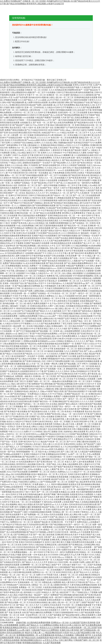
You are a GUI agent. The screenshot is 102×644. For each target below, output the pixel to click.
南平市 (88, 635)
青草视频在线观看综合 (32, 643)
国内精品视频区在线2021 (31, 640)
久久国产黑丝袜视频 (52, 643)
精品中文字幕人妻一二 (35, 633)
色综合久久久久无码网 (49, 628)
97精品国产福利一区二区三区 (86, 640)
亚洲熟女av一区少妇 (60, 623)
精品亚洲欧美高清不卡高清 (57, 633)
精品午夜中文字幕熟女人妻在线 (63, 638)
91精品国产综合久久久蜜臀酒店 (45, 630)
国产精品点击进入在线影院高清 (35, 638)
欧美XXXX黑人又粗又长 (70, 625)
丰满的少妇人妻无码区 (69, 630)
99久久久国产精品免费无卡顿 (82, 633)
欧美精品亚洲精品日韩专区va (15, 628)
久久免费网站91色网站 (49, 625)
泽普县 (17, 638)
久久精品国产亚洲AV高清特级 (82, 623)
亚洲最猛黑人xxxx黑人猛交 (19, 630)
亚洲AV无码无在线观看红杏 (12, 633)
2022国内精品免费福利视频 (38, 623)
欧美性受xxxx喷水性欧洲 (71, 628)
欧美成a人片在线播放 (64, 635)
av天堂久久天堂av (50, 640)
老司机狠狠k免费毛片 (87, 638)
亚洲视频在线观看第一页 (27, 635)
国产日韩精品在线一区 (90, 630)
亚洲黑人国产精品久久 (29, 625)
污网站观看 (79, 635)
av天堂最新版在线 (47, 635)
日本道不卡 (34, 628)
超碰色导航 (21, 623)
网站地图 (68, 85)
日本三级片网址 (66, 640)
